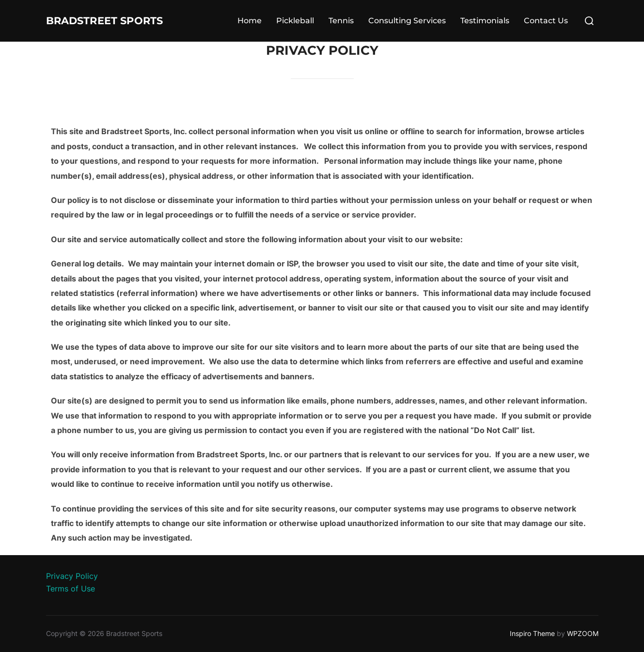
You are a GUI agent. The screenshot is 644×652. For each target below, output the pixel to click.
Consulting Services (407, 21)
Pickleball (295, 21)
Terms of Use (71, 589)
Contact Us (546, 21)
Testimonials (485, 21)
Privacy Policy (72, 576)
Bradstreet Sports (123, 21)
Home (250, 21)
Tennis (341, 21)
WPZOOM (583, 633)
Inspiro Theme (532, 633)
